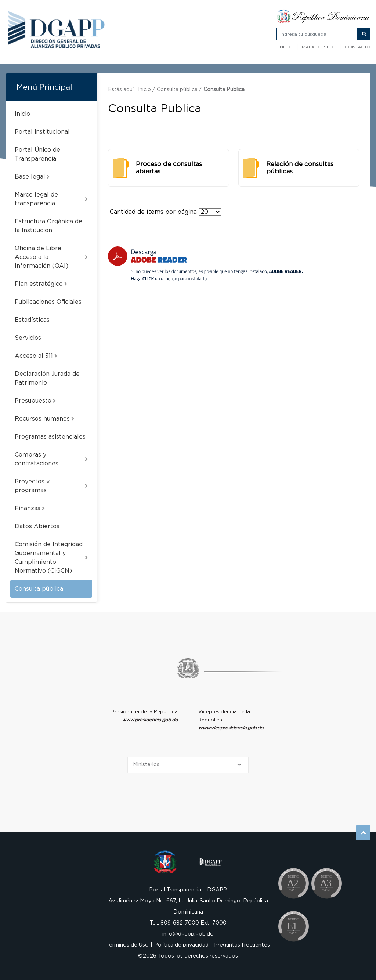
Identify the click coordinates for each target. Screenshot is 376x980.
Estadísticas (32, 320)
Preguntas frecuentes (242, 945)
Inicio (286, 47)
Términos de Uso (127, 945)
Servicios (28, 338)
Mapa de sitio (319, 47)
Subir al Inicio (363, 833)
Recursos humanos (44, 419)
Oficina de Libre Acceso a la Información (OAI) (51, 257)
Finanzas (30, 508)
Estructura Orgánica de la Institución (48, 226)
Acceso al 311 (36, 356)
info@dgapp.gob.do (188, 934)
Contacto (358, 47)
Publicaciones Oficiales (48, 302)
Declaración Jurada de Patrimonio (47, 378)
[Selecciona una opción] (188, 765)
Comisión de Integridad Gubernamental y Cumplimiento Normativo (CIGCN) (51, 558)
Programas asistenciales (50, 437)
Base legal (32, 177)
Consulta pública (39, 589)
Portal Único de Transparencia (37, 154)
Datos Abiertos (37, 526)
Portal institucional (42, 132)
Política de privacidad (181, 945)
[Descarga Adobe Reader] (205, 264)
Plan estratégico (41, 284)
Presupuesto (35, 401)
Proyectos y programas (51, 486)
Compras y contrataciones (51, 459)
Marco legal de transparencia (51, 199)
